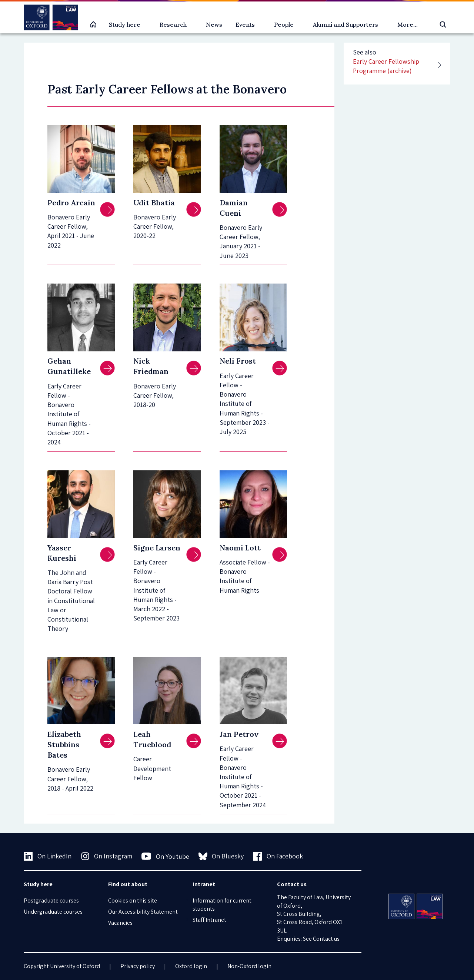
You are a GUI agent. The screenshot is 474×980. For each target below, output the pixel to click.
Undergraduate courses (53, 912)
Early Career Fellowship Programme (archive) (386, 66)
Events (245, 24)
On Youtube (165, 856)
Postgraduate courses (51, 900)
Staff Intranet (209, 920)
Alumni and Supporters (346, 24)
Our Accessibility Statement (143, 912)
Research (173, 24)
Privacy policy (138, 966)
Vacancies (120, 923)
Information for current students (222, 905)
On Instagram (107, 856)
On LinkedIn (48, 856)
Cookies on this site (133, 900)
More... (408, 24)
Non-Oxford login (249, 966)
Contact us (326, 939)
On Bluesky (221, 856)
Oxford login (191, 966)
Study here (125, 24)
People (284, 24)
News (214, 24)
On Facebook (278, 856)
